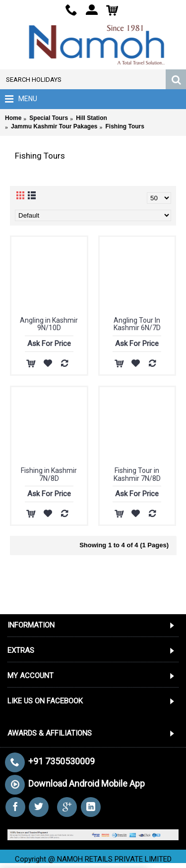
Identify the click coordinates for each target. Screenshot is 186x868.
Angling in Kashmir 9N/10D (49, 324)
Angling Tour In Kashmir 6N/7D (137, 324)
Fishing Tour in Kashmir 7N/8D (137, 474)
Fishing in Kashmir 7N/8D (49, 474)
